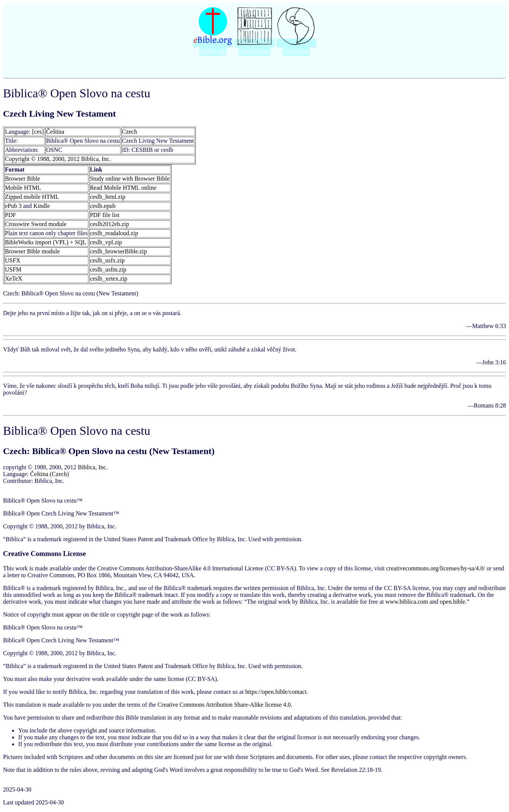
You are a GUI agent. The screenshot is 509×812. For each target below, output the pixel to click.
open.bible (452, 602)
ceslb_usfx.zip (107, 260)
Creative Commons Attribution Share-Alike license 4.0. (225, 705)
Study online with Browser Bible (130, 179)
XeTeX (14, 279)
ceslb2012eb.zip (109, 224)
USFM (13, 269)
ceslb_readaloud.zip (114, 233)
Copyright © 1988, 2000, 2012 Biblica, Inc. (58, 159)
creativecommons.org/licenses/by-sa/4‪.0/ (436, 568)
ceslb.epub (103, 206)
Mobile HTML (23, 188)
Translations (255, 51)
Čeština (55, 132)
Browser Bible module (32, 251)
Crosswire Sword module (36, 224)
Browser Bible (23, 179)
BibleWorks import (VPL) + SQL (46, 242)
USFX (13, 260)
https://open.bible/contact (276, 692)
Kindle (42, 206)
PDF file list (105, 215)
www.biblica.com (407, 602)
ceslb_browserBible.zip (118, 251)
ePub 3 (13, 206)
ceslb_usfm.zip (108, 269)
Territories (296, 51)
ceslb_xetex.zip (109, 279)
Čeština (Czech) (50, 474)
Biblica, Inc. (93, 467)
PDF (10, 215)
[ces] (38, 132)
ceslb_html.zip (108, 197)
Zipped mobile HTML (32, 197)
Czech (130, 132)
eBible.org (213, 51)
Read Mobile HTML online (123, 188)
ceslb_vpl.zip (106, 242)
